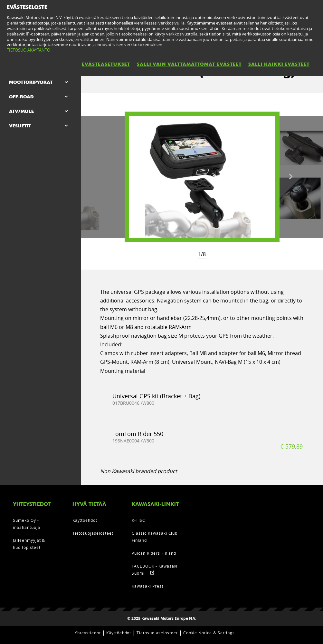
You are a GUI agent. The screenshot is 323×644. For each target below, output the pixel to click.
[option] (202, 177)
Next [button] (291, 177)
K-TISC (138, 520)
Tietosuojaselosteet (93, 533)
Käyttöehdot (85, 520)
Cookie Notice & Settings (209, 633)
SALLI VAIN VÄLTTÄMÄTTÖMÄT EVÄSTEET (189, 64)
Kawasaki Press (148, 586)
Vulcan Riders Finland (154, 553)
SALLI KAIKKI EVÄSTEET (279, 64)
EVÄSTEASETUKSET (106, 64)
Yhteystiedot (88, 633)
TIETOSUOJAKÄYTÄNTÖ (28, 50)
